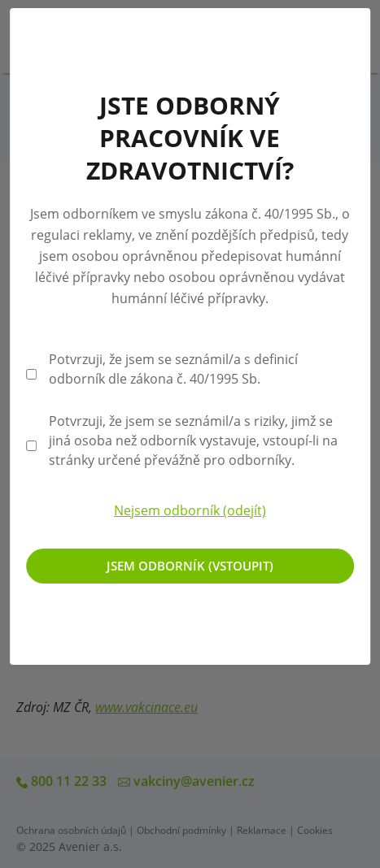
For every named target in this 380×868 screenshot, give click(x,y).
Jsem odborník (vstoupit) (190, 566)
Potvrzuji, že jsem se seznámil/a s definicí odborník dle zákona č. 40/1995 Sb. (173, 369)
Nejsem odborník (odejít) (190, 510)
